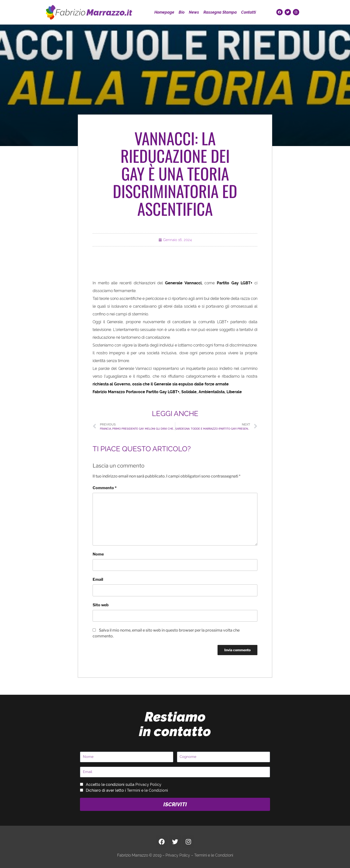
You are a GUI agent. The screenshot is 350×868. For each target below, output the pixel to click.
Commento (105, 488)
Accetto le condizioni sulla (124, 785)
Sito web (101, 605)
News (194, 12)
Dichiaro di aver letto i (127, 790)
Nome (98, 554)
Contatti (249, 12)
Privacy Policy (148, 785)
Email (98, 579)
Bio (182, 12)
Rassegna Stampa (220, 12)
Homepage (164, 12)
